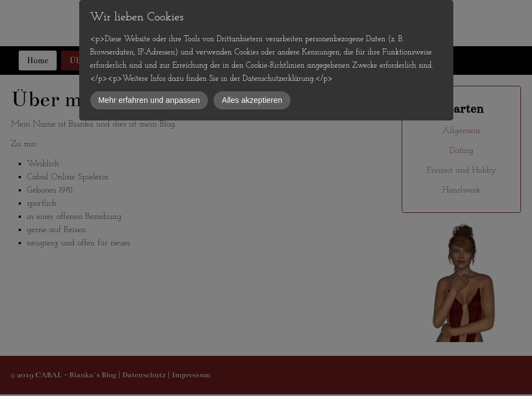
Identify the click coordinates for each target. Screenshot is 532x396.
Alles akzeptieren (252, 100)
